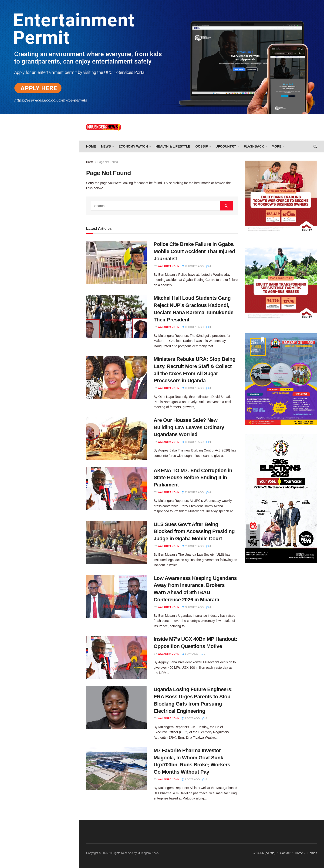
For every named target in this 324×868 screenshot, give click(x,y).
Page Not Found (108, 162)
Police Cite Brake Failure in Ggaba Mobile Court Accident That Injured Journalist (194, 251)
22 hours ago (193, 607)
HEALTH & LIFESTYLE (173, 146)
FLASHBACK (254, 146)
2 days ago (191, 718)
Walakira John (169, 266)
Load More (39, 380)
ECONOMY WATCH (133, 146)
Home (91, 146)
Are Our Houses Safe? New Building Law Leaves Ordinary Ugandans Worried (46, 123)
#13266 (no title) (265, 853)
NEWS (106, 146)
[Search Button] (226, 206)
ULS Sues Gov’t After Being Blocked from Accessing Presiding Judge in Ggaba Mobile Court (49, 176)
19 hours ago (193, 442)
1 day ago (190, 654)
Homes (312, 853)
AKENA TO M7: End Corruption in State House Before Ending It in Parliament (49, 149)
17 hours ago (193, 266)
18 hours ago (193, 327)
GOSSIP (202, 146)
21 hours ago (193, 492)
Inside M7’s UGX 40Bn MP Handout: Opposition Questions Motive (47, 233)
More (277, 146)
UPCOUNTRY (226, 146)
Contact (285, 853)
